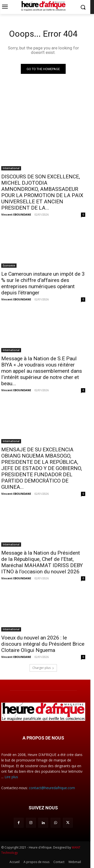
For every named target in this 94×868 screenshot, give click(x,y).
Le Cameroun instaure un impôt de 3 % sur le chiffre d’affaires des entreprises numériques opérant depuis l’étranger (43, 283)
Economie (9, 265)
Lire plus (11, 777)
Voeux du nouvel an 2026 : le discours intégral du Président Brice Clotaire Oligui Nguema (43, 644)
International (11, 168)
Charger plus (43, 668)
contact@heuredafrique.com (52, 788)
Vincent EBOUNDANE (16, 214)
